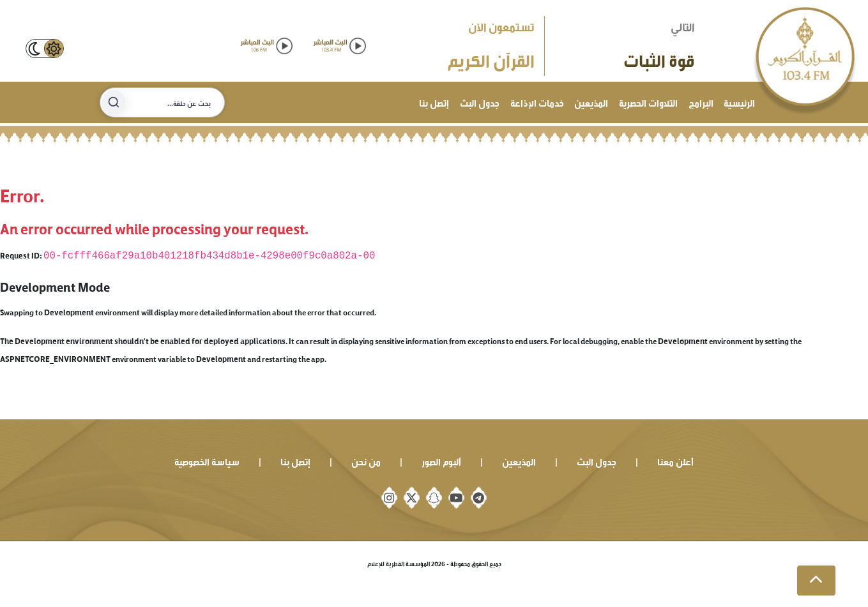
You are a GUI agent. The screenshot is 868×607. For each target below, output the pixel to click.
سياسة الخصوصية (207, 461)
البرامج (701, 102)
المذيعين (591, 102)
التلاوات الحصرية (648, 102)
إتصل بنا (434, 102)
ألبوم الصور (441, 461)
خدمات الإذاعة (537, 102)
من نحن (366, 461)
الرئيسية (739, 102)
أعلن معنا (675, 461)
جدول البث (480, 102)
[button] (816, 581)
